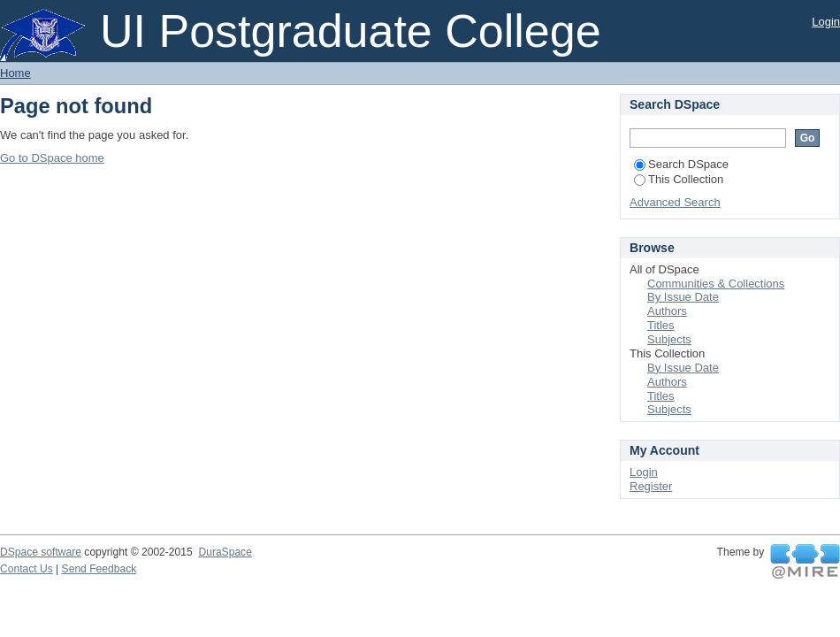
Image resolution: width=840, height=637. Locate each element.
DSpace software (41, 552)
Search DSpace (681, 164)
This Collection (679, 179)
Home (15, 73)
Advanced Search (675, 202)
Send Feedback (99, 569)
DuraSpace (225, 552)
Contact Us (27, 569)
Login (826, 22)
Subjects (669, 339)
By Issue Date (683, 297)
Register (651, 486)
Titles (661, 325)
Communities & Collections (716, 284)
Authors (667, 311)
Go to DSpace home (52, 158)
